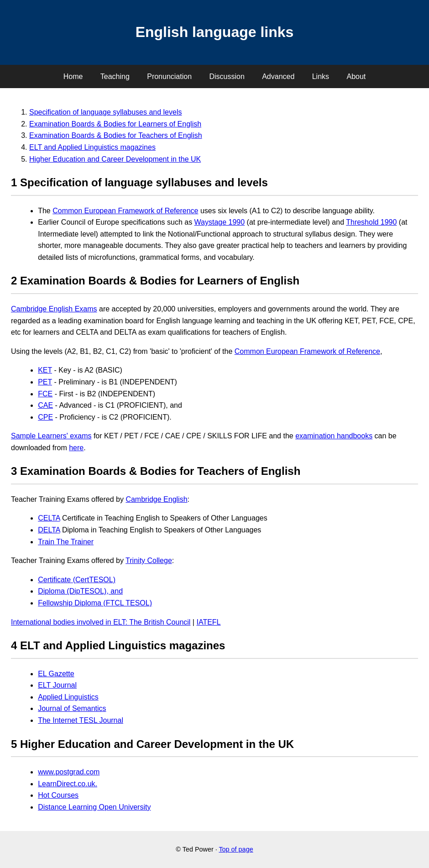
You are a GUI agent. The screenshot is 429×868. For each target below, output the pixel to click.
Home (73, 76)
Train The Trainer (66, 542)
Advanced (278, 76)
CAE (45, 405)
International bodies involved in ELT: (70, 622)
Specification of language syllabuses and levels (105, 112)
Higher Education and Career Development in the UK (115, 159)
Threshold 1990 (371, 222)
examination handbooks (334, 436)
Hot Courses (58, 795)
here (76, 448)
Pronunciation (169, 76)
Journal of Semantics (72, 708)
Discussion (227, 76)
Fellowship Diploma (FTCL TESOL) (95, 603)
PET (45, 382)
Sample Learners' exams (51, 436)
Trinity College (149, 560)
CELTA (49, 518)
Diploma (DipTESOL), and (80, 591)
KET (45, 370)
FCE (45, 394)
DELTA (49, 530)
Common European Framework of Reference (125, 211)
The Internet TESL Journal (81, 720)
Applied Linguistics (68, 697)
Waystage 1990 (220, 222)
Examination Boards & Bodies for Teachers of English (116, 135)
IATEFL (208, 622)
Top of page (236, 849)
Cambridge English (156, 499)
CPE (45, 417)
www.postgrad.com (69, 772)
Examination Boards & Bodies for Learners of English (115, 124)
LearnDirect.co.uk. (68, 784)
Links (321, 76)
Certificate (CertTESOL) (77, 580)
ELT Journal (57, 685)
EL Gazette (56, 674)
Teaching (115, 76)
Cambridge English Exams (54, 309)
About (356, 76)
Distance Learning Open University (94, 807)
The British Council (160, 622)
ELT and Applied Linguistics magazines (92, 147)
